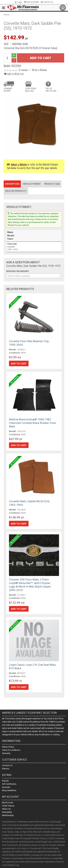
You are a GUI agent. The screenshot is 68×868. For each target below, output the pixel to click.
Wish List (6, 809)
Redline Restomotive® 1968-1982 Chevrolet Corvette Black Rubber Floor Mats (33, 423)
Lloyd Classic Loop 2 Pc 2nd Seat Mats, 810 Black (33, 666)
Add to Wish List (14, 74)
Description (12, 184)
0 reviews (23, 70)
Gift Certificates (9, 784)
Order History (8, 806)
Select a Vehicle (19, 164)
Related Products (16, 191)
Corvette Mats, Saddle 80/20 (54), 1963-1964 (29, 503)
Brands (5, 781)
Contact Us (47, 2)
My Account (8, 803)
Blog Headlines (9, 790)
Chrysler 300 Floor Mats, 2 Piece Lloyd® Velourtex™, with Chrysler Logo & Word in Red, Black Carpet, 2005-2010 (30, 585)
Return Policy (8, 747)
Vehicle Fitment (32, 184)
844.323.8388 (31, 2)
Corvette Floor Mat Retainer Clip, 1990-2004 (29, 343)
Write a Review (39, 70)
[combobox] (34, 276)
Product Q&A (52, 184)
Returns (6, 769)
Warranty (6, 753)
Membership (8, 815)
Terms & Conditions (11, 750)
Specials (6, 787)
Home (6, 15)
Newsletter (7, 812)
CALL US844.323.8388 (51, 90)
